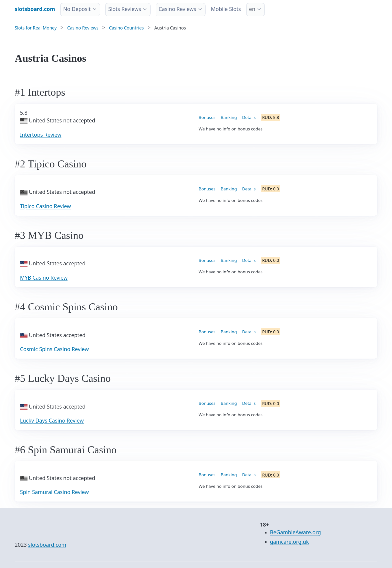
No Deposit (77, 9)
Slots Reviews (125, 9)
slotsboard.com (47, 545)
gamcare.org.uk (289, 542)
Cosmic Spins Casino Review (54, 349)
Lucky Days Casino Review (52, 421)
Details (249, 117)
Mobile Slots (226, 9)
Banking (229, 117)
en (252, 9)
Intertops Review (41, 135)
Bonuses (207, 117)
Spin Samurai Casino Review (54, 492)
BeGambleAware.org (295, 532)
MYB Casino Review (44, 278)
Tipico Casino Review (45, 206)
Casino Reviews (177, 9)
